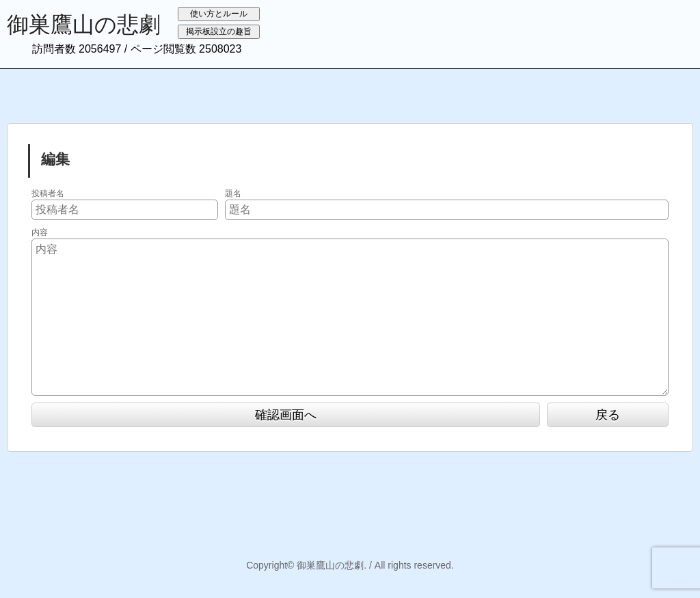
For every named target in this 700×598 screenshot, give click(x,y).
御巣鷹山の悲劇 (84, 25)
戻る (608, 415)
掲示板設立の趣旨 (219, 31)
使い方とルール (219, 14)
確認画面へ (286, 415)
